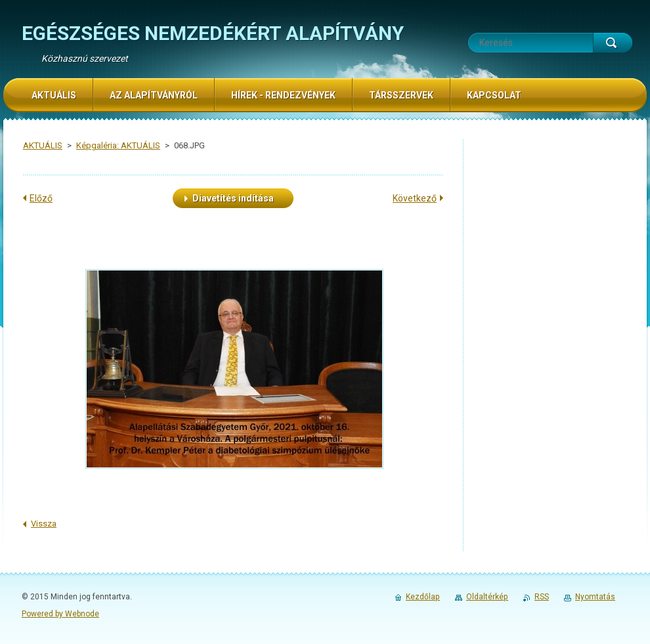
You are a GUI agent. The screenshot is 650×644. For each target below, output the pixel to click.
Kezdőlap (423, 597)
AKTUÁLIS (43, 145)
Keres (613, 43)
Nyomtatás (595, 597)
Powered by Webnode (60, 614)
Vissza (44, 524)
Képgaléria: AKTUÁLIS (118, 145)
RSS (542, 597)
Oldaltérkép (487, 597)
